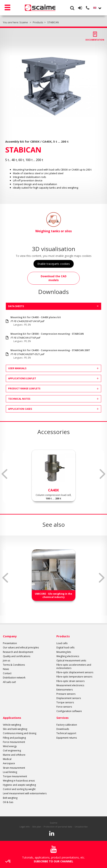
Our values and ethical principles (21, 648)
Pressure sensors (66, 694)
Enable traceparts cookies (54, 264)
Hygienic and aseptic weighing (19, 785)
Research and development (18, 652)
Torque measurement (15, 776)
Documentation (95, 40)
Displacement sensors (69, 698)
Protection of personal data (58, 827)
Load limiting (10, 772)
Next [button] (103, 474)
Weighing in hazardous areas (19, 781)
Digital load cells (65, 648)
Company (10, 636)
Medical (7, 759)
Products (63, 636)
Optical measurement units (71, 661)
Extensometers (65, 690)
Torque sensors (65, 702)
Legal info (25, 827)
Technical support (66, 733)
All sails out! (9, 682)
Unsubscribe (81, 827)
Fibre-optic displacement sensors (75, 672)
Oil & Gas (8, 802)
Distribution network (14, 678)
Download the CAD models (54, 278)
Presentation (10, 643)
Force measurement (14, 742)
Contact (7, 673)
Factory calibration (67, 725)
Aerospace (9, 763)
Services (63, 718)
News (6, 669)
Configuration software (69, 711)
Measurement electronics (70, 685)
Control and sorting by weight (19, 789)
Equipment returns (67, 738)
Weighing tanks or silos (53, 223)
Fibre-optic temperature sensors (74, 677)
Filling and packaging (14, 738)
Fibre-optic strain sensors (70, 681)
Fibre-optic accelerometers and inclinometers (74, 666)
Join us (6, 661)
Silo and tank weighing (15, 729)
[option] (53, 86)
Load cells (62, 643)
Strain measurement (14, 768)
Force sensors (64, 707)
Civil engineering (12, 751)
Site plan (37, 827)
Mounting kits (64, 652)
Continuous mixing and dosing (20, 733)
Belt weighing (10, 798)
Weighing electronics (68, 656)
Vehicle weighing (12, 725)
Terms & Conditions (14, 665)
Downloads (63, 729)
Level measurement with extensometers (25, 793)
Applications (12, 718)
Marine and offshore (14, 755)
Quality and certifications (17, 656)
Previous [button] (4, 474)
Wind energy (10, 746)
